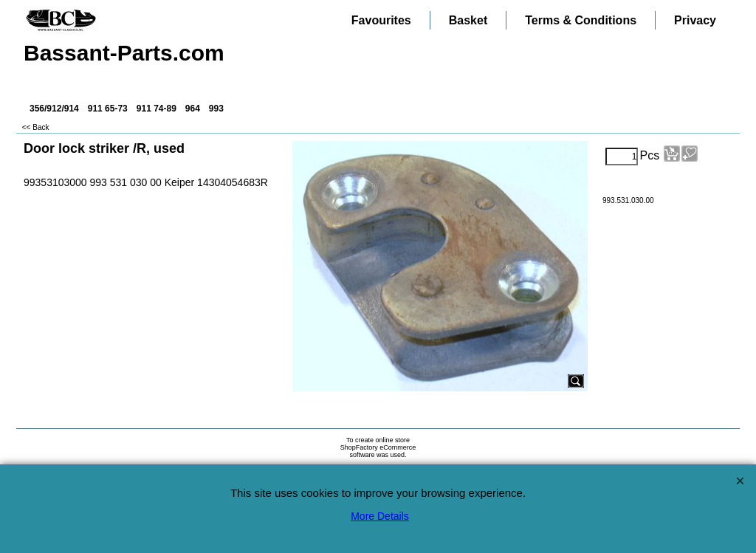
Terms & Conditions (581, 20)
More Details (380, 516)
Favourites (381, 20)
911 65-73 (108, 109)
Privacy (695, 20)
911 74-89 (157, 109)
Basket (468, 20)
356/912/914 (54, 109)
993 (216, 109)
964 (193, 109)
